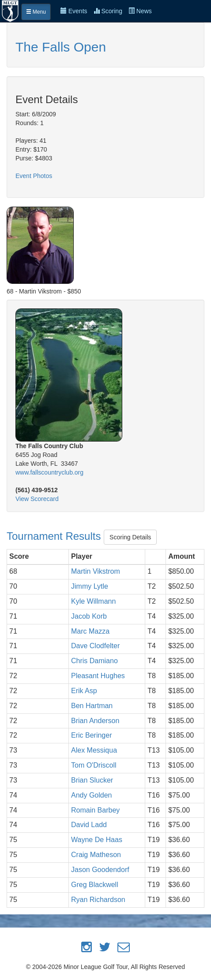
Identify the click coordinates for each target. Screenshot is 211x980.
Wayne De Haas (97, 840)
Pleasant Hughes (98, 676)
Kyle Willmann (93, 601)
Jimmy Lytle (90, 586)
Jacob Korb (89, 616)
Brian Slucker (92, 780)
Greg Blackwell (95, 885)
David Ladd (89, 825)
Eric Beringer (91, 735)
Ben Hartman (92, 706)
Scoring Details (130, 537)
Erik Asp (84, 691)
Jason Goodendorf (100, 870)
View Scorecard (37, 499)
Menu (36, 12)
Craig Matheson (96, 855)
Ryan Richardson (98, 900)
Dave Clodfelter (95, 646)
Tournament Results (55, 536)
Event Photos (34, 176)
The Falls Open (61, 47)
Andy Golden (92, 795)
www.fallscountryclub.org (49, 472)
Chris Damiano (94, 661)
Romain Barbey (95, 810)
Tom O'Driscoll (94, 765)
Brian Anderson (95, 721)
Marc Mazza (90, 631)
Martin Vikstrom (96, 571)
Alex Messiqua (94, 750)
